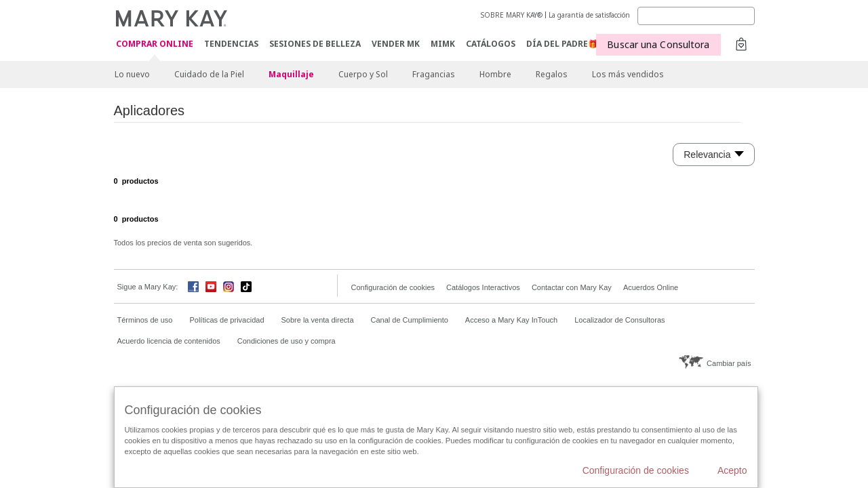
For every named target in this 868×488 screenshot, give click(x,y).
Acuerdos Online (651, 287)
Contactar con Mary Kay (572, 287)
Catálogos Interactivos (483, 287)
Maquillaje (291, 74)
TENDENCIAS (231, 44)
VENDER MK (396, 44)
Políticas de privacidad (226, 320)
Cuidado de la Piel (209, 74)
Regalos (552, 74)
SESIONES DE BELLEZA (315, 44)
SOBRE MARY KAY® (512, 15)
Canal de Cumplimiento (410, 320)
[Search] (696, 16)
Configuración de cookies (393, 287)
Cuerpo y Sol (363, 74)
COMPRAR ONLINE (155, 44)
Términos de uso (145, 320)
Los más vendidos (628, 74)
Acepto (732, 470)
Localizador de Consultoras (619, 320)
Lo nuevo (132, 74)
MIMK (443, 44)
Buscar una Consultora (658, 44)
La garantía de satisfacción (589, 15)
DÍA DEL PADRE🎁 (562, 44)
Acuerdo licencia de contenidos (169, 341)
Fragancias (434, 74)
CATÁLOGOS (491, 44)
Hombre (495, 74)
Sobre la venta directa (318, 320)
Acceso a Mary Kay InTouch (511, 320)
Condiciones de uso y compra (287, 341)
